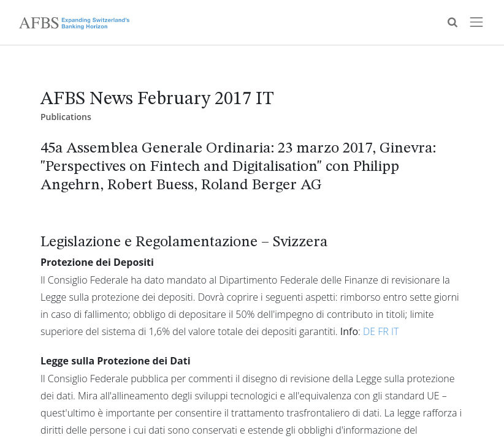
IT (395, 331)
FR (383, 331)
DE (369, 331)
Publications (66, 117)
